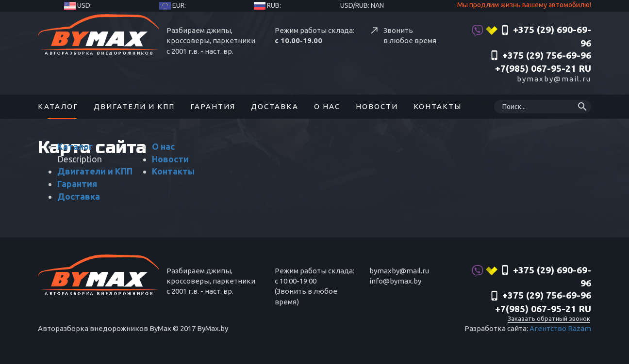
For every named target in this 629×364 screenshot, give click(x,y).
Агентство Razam (560, 328)
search (582, 107)
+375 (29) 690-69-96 (531, 36)
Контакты (438, 106)
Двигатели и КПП (134, 106)
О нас (327, 106)
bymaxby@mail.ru (554, 79)
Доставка (275, 106)
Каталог (58, 106)
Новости (377, 106)
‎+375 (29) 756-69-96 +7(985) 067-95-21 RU (540, 62)
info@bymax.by (395, 281)
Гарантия (213, 106)
